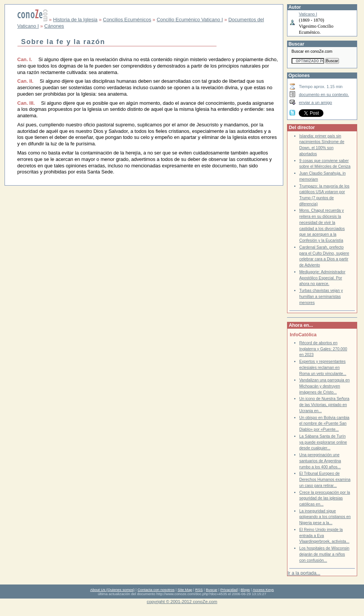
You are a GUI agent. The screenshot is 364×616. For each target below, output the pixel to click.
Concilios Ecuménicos (127, 20)
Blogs (245, 590)
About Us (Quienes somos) (112, 590)
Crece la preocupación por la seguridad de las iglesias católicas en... (325, 498)
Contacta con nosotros (156, 590)
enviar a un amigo (315, 102)
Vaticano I (308, 14)
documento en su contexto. (324, 95)
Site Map (185, 590)
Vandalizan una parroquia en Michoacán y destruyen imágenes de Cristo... (324, 386)
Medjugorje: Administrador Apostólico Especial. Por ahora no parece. (322, 278)
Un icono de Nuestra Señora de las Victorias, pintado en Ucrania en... (324, 405)
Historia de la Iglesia (75, 20)
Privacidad (229, 590)
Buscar (212, 590)
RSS (199, 590)
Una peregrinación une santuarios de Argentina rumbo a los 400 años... (320, 461)
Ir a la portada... (304, 573)
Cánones (54, 26)
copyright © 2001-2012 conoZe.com (182, 601)
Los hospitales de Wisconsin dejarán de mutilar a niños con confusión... (324, 554)
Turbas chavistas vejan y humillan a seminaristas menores (321, 296)
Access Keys (263, 590)
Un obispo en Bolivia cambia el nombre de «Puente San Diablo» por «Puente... (324, 424)
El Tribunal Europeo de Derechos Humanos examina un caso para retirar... (325, 479)
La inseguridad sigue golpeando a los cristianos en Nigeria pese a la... (325, 517)
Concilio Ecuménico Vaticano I (190, 20)
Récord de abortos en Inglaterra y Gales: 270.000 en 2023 (323, 349)
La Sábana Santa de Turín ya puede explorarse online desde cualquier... (323, 442)
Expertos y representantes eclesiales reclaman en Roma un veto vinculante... (323, 367)
